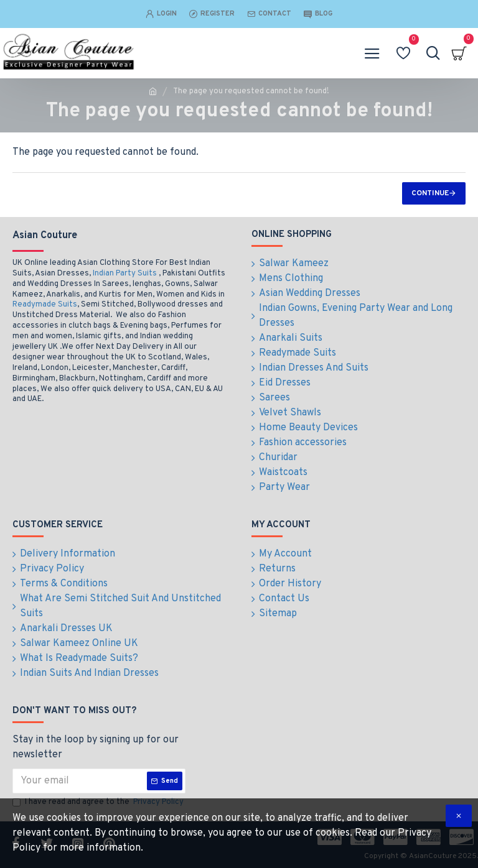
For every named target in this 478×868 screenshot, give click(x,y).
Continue (430, 193)
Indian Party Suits (125, 274)
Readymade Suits (45, 305)
